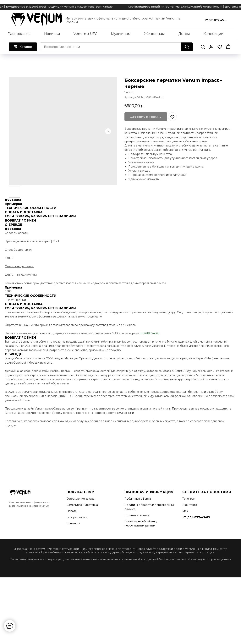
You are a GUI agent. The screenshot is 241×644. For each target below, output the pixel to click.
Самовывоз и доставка (82, 505)
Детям (184, 34)
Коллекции (213, 34)
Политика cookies (137, 515)
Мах (185, 511)
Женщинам (154, 34)
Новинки (52, 34)
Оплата (72, 511)
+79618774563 (150, 333)
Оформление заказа (81, 499)
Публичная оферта (138, 499)
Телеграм (189, 499)
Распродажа (19, 34)
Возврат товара (77, 517)
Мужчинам (121, 34)
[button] (203, 47)
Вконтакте (190, 505)
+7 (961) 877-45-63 (196, 517)
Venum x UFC (85, 34)
